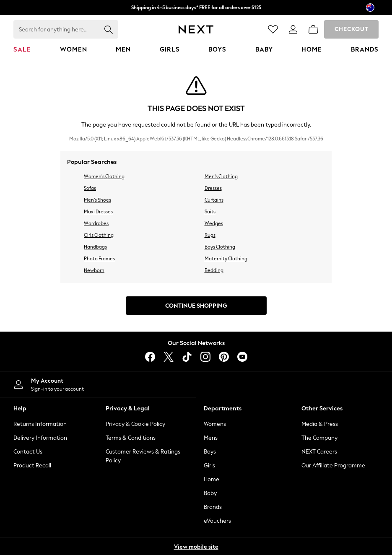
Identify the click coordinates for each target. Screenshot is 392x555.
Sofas (90, 188)
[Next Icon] (196, 29)
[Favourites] (273, 29)
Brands (213, 507)
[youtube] (242, 357)
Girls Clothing (99, 235)
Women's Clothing (104, 176)
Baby (210, 493)
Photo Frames (99, 259)
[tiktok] (187, 357)
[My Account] (98, 384)
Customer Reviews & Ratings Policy (143, 456)
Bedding (214, 270)
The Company (319, 438)
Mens (211, 438)
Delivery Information (40, 438)
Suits (210, 212)
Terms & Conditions (131, 438)
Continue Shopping (196, 306)
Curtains (214, 200)
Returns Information (40, 424)
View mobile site (196, 547)
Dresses (213, 188)
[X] (169, 357)
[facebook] (150, 357)
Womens (215, 424)
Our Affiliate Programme (333, 466)
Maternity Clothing (226, 259)
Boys (210, 452)
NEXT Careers (319, 452)
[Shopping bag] (313, 29)
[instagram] (205, 357)
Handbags (95, 247)
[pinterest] (224, 357)
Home (212, 479)
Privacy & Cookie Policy (135, 424)
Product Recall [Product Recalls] (32, 466)
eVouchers (217, 521)
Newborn (94, 270)
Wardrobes (96, 223)
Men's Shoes (97, 200)
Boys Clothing (220, 247)
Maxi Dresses (98, 212)
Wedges (214, 223)
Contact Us (28, 452)
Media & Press (320, 424)
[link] (293, 29)
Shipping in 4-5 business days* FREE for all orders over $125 (196, 8)
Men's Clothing (221, 176)
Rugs (210, 235)
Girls (209, 466)
